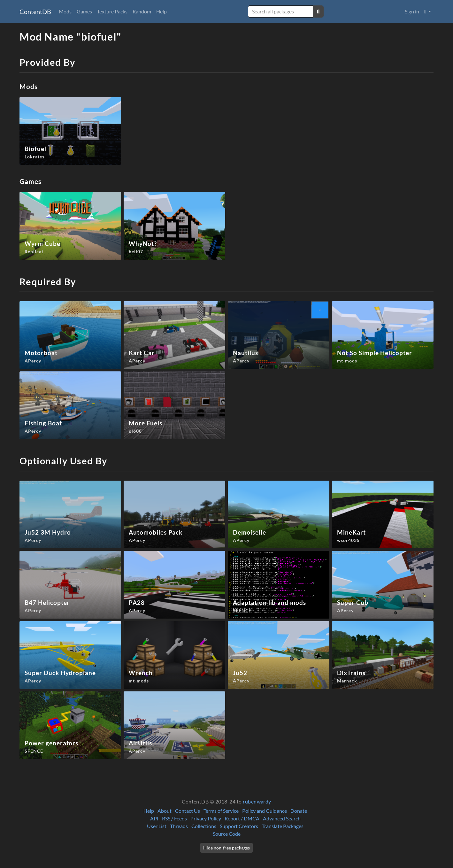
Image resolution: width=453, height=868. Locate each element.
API (154, 818)
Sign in (412, 11)
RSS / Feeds (174, 818)
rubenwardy (257, 801)
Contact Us (188, 811)
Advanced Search (282, 818)
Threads (179, 826)
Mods (65, 11)
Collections (204, 826)
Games (84, 11)
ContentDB (35, 11)
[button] (428, 11)
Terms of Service (221, 811)
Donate (299, 811)
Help (161, 11)
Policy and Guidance (265, 811)
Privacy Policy (206, 818)
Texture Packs (112, 11)
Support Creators (239, 826)
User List (157, 826)
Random (142, 11)
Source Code (227, 834)
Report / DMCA (242, 818)
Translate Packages (283, 826)
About (165, 811)
